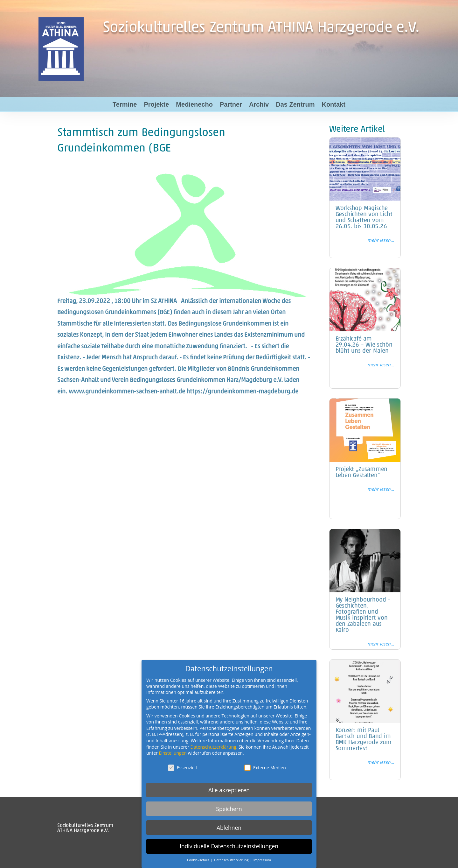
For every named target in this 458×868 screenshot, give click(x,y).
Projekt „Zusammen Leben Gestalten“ (362, 473)
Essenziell (182, 768)
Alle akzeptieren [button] (229, 790)
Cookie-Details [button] (199, 860)
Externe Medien (265, 768)
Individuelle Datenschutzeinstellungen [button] (229, 846)
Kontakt (333, 104)
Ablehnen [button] (229, 828)
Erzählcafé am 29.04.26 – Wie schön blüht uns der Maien (364, 345)
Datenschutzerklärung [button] (232, 860)
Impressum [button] (262, 860)
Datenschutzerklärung (213, 747)
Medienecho (194, 104)
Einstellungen (173, 753)
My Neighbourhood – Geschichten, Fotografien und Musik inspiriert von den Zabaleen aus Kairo (363, 615)
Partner (231, 104)
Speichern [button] (229, 809)
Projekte (156, 104)
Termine (125, 104)
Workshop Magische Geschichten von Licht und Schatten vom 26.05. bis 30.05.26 (364, 218)
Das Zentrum (295, 104)
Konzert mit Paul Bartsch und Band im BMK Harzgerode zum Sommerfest (364, 740)
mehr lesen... (381, 240)
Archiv (259, 104)
